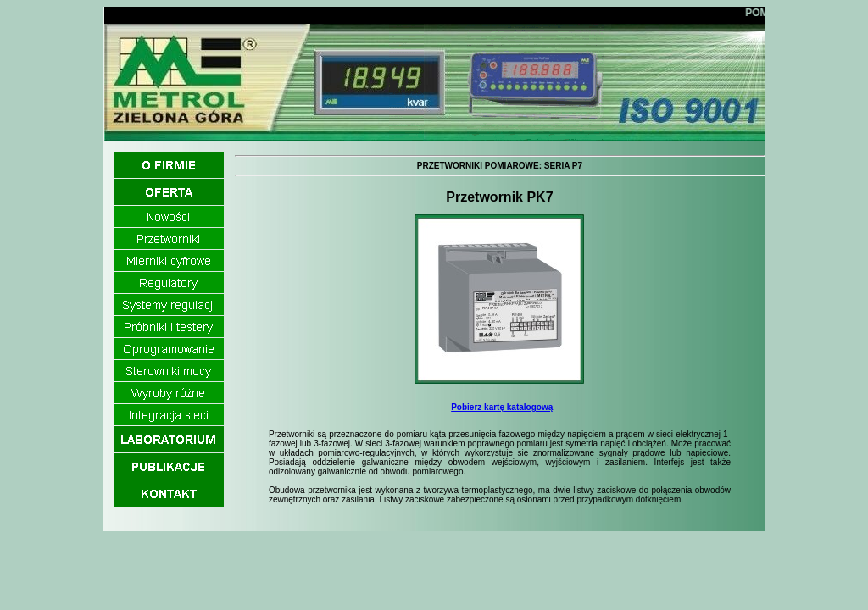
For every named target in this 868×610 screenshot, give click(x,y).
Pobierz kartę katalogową (502, 407)
